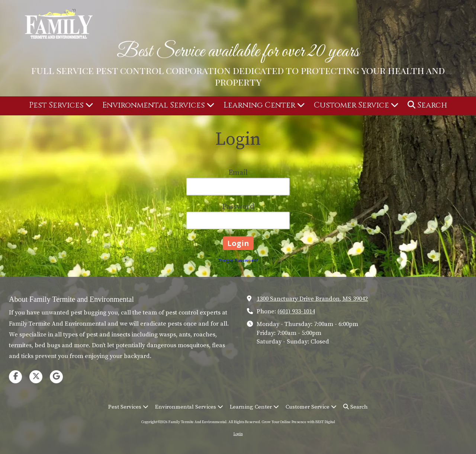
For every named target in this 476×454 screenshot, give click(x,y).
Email (238, 173)
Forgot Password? (238, 260)
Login (238, 434)
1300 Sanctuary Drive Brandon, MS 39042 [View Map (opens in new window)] (312, 299)
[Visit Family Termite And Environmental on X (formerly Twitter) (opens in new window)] (36, 377)
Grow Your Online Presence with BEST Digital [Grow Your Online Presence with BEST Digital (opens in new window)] (298, 422)
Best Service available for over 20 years (238, 52)
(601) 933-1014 (296, 311)
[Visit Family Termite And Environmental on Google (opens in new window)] (56, 377)
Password (238, 207)
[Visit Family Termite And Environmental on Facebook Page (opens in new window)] (15, 377)
